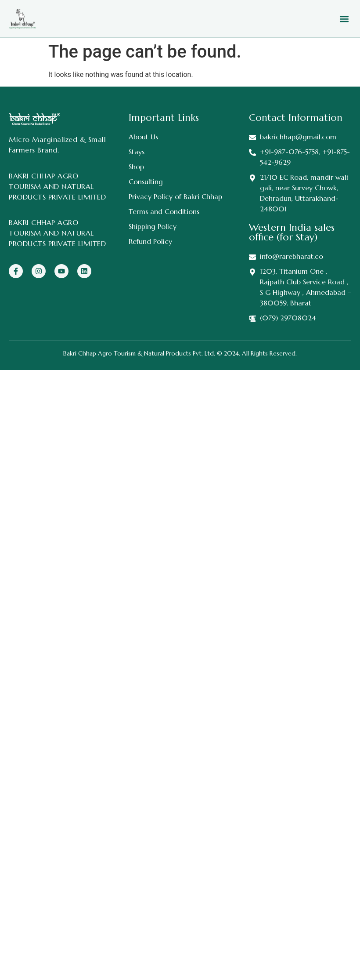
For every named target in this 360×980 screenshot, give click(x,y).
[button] (344, 19)
